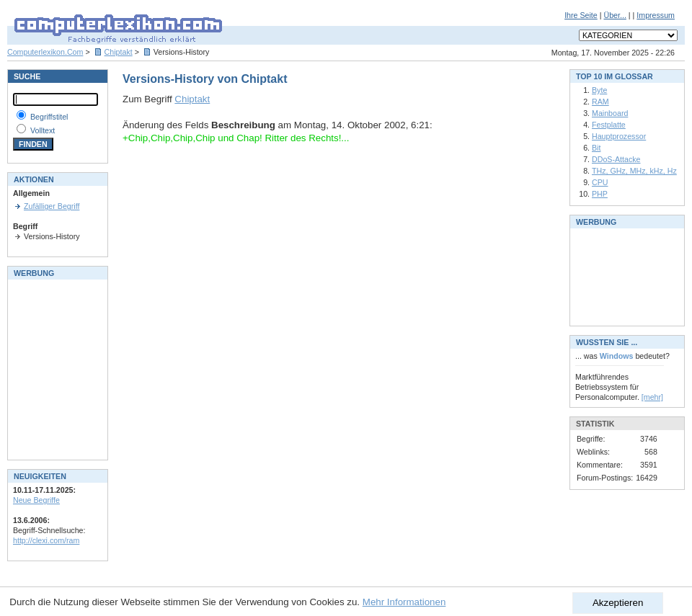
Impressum (656, 15)
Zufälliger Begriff (52, 206)
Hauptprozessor (619, 136)
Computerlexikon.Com (45, 52)
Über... (615, 15)
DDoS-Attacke (616, 159)
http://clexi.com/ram (46, 540)
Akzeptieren (618, 603)
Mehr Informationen (404, 602)
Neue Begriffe (36, 500)
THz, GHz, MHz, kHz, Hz (634, 171)
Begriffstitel (49, 117)
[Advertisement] (56, 368)
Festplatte (609, 125)
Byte (599, 90)
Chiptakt (119, 52)
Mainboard (610, 113)
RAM (600, 102)
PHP (600, 194)
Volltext (43, 130)
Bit (596, 148)
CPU (600, 182)
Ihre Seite (581, 15)
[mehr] (652, 397)
